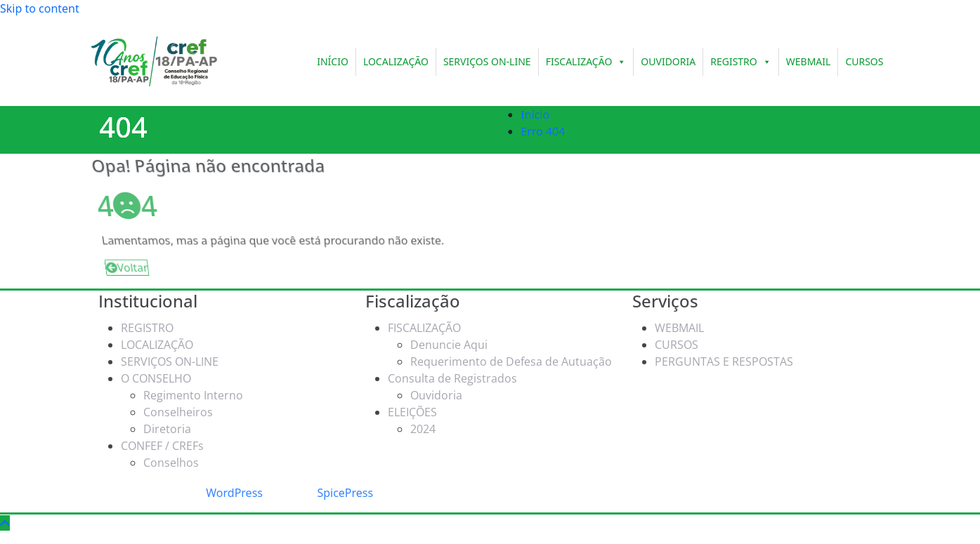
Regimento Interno (193, 392)
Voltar (120, 269)
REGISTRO (741, 62)
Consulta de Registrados (452, 375)
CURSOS (864, 61)
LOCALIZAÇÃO (396, 61)
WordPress (234, 493)
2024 (423, 425)
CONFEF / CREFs (162, 442)
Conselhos (171, 459)
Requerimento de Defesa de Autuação (511, 358)
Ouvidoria (436, 392)
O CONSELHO (156, 375)
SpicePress (345, 493)
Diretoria (167, 425)
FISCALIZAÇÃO (586, 62)
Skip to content (40, 8)
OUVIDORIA (668, 61)
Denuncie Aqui (449, 341)
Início (545, 114)
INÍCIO (333, 61)
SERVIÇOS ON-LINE (487, 61)
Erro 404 (553, 131)
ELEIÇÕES (412, 409)
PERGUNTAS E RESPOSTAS (724, 358)
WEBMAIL (809, 61)
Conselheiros (178, 409)
